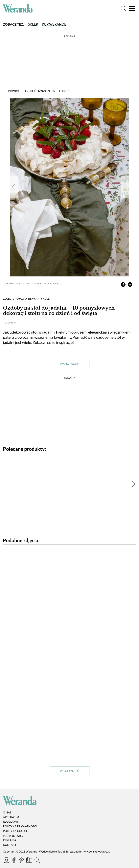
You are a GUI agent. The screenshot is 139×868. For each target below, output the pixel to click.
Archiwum (11, 817)
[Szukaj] (124, 9)
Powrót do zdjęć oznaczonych (39, 91)
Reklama (10, 840)
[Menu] (132, 9)
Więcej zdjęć (69, 771)
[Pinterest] (22, 861)
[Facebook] (14, 861)
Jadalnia (11, 323)
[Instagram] (7, 861)
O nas (7, 812)
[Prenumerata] (30, 861)
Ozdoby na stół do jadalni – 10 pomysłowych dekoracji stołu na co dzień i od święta (59, 310)
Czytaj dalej (70, 364)
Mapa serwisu (13, 836)
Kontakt (10, 845)
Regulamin (11, 822)
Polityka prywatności (20, 826)
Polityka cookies (16, 831)
